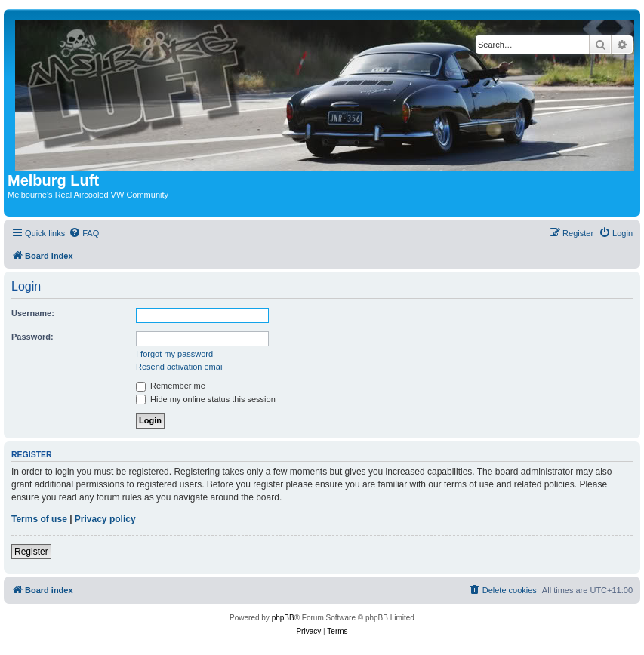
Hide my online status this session (206, 399)
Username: (33, 313)
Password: (32, 337)
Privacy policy (105, 519)
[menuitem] (84, 233)
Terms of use (39, 519)
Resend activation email (180, 367)
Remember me (171, 386)
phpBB (283, 618)
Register (31, 552)
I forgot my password (174, 354)
